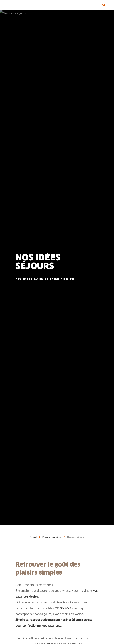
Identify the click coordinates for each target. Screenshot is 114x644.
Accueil (34, 537)
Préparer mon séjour (52, 537)
